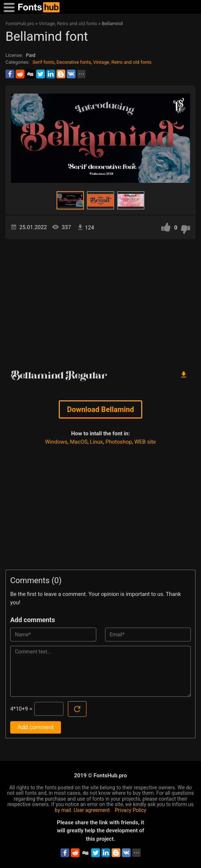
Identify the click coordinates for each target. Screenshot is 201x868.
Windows (56, 442)
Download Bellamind (101, 409)
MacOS (79, 442)
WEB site (145, 442)
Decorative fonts (74, 62)
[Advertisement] (100, 301)
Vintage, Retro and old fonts (122, 62)
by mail (63, 810)
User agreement (92, 810)
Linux (97, 442)
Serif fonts (43, 62)
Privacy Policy (131, 810)
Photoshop (119, 442)
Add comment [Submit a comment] (36, 727)
